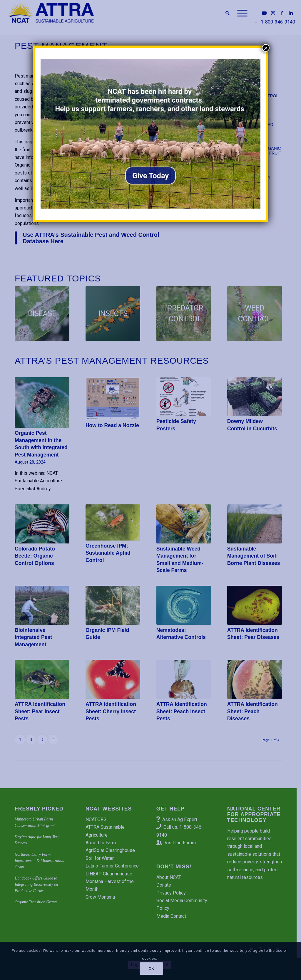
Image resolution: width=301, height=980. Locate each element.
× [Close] (266, 48)
